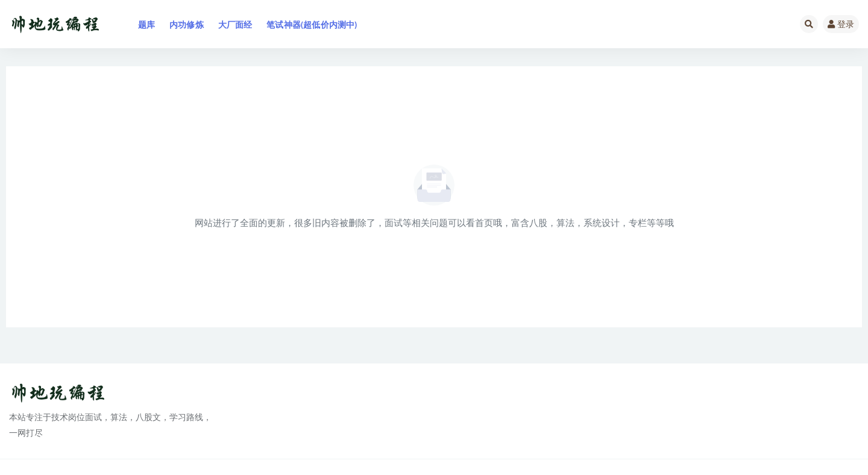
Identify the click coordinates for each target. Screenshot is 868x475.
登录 (841, 24)
